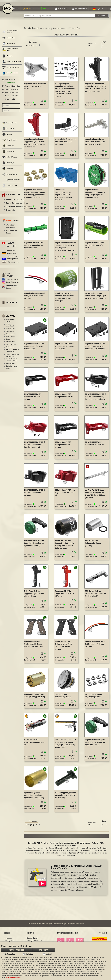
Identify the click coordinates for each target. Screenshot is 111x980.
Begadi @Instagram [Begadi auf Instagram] (12, 283)
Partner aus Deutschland (11, 253)
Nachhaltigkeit (10, 365)
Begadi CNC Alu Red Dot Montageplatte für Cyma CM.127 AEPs (64, 347)
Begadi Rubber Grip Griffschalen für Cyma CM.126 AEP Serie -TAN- (34, 645)
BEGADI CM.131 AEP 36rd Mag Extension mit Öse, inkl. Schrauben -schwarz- (95, 398)
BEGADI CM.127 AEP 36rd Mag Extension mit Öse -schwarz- (34, 494)
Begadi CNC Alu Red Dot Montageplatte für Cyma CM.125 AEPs (34, 347)
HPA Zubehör (9, 130)
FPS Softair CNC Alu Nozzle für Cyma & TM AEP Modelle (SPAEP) (96, 595)
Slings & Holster (9, 141)
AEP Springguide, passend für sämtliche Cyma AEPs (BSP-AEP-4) (65, 796)
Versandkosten (58, 925)
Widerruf (12, 304)
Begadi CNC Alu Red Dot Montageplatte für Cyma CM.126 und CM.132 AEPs (95, 347)
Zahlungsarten (10, 330)
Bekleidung (8, 147)
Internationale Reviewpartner (12, 259)
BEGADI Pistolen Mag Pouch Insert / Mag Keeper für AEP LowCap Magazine (95, 297)
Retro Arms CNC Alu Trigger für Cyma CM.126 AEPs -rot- (64, 595)
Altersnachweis (11, 335)
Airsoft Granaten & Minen (10, 51)
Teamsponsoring (11, 346)
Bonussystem (10, 332)
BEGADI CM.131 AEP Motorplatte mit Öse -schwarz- (33, 398)
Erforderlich (10, 954)
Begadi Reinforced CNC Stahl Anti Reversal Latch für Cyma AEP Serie (95, 143)
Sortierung (33, 43)
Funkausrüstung (10, 175)
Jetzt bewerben (13, 263)
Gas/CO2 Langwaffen (12, 94)
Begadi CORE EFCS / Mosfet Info (12, 352)
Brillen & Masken (10, 158)
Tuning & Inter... (59, 29)
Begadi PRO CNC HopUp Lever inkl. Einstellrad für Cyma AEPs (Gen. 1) (95, 744)
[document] (55, 961)
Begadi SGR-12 (10, 100)
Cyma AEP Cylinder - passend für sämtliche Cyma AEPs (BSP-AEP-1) (34, 796)
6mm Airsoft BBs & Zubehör (10, 33)
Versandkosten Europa (11, 322)
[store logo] (8, 10)
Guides (8, 340)
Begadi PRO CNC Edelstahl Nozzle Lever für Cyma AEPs (35, 87)
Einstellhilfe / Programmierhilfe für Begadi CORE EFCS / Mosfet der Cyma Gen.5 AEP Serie (64, 196)
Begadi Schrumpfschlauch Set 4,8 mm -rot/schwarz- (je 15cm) (35, 297)
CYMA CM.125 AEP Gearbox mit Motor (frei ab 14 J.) (35, 744)
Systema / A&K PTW (11, 97)
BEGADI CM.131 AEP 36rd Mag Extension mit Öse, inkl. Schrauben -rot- (34, 446)
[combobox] (59, 17)
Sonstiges (8, 170)
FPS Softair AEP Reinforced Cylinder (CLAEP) (93, 544)
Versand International (10, 326)
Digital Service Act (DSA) (12, 368)
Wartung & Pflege (10, 124)
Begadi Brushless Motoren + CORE (11, 361)
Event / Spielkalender (17, 204)
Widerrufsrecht (11, 338)
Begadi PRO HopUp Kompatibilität (12, 356)
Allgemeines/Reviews (17, 208)
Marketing (29, 954)
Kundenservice (11, 343)
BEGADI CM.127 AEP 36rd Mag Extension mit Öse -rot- (65, 494)
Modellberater (9, 45)
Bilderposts (10, 211)
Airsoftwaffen (9, 39)
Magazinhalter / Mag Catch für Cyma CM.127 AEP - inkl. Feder (65, 143)
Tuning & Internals (10, 74)
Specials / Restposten (11, 181)
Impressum (8, 939)
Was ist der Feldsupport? (11, 227)
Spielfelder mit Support (12, 233)
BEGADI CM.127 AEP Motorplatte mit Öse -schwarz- (63, 446)
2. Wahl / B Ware (10, 187)
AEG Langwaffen (10, 81)
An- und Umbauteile (11, 69)
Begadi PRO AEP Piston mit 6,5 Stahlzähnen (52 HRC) (94, 246)
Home (48, 29)
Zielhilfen (7, 136)
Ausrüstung (8, 153)
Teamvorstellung (15, 201)
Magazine (8, 57)
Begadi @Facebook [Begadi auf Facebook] (12, 280)
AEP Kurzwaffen (10, 84)
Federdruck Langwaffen (12, 87)
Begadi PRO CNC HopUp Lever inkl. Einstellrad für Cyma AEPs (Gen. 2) (34, 544)
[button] (98, 10)
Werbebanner (10, 348)
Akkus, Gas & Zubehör (12, 63)
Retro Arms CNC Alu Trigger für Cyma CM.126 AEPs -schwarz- (34, 595)
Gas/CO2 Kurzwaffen (11, 91)
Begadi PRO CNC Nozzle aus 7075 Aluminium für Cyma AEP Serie (34, 246)
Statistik (49, 954)
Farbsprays (8, 164)
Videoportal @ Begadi (11, 288)
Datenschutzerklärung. (14, 978)
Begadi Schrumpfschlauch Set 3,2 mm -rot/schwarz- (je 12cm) (96, 645)
